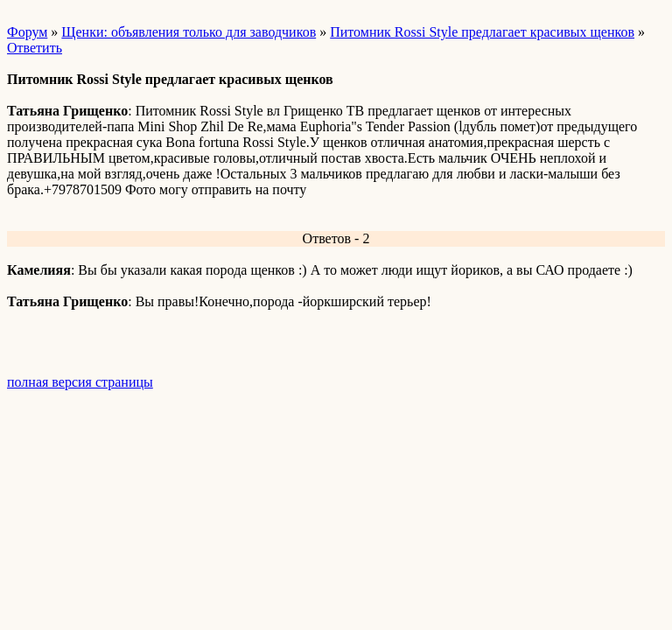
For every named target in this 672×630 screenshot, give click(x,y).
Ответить (35, 48)
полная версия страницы (80, 382)
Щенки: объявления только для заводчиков (189, 32)
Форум (27, 32)
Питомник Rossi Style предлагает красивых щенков (482, 32)
